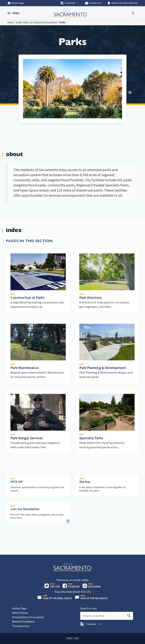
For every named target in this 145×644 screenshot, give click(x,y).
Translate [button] (70, 3)
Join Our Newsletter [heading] (25, 509)
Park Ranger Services (27, 438)
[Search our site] (103, 616)
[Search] (129, 616)
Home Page (16, 3)
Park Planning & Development (103, 368)
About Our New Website (122, 3)
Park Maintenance (25, 368)
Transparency (21, 626)
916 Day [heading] (85, 482)
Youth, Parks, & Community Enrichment (37, 23)
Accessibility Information (28, 617)
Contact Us (93, 3)
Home (11, 23)
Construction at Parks (28, 298)
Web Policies (20, 613)
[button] (14, 13)
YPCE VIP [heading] (17, 482)
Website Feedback (23, 622)
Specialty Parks (91, 438)
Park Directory (90, 298)
